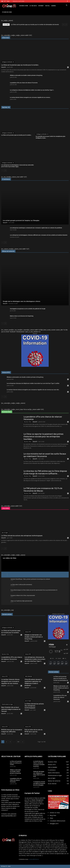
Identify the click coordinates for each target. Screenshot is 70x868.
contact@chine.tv (34, 859)
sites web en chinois (37, 815)
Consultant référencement (58, 821)
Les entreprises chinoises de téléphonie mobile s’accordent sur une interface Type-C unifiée (33, 383)
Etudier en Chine (7, 12)
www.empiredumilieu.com (9, 816)
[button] (67, 5)
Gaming (54, 6)
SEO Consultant (33, 852)
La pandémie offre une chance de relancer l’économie (24, 83)
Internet (41, 6)
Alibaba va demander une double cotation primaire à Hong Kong (26, 75)
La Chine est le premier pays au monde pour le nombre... (20, 65)
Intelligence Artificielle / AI (8, 62)
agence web (39, 813)
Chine (51, 818)
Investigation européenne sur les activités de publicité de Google (28, 309)
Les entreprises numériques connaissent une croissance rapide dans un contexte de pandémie (36, 228)
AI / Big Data (33, 6)
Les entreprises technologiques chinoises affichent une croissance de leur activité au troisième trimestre (39, 235)
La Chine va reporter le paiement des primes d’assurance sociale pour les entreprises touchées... (43, 437)
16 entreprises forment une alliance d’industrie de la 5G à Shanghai (39, 783)
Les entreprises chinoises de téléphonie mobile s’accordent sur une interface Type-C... (32, 90)
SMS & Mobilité (29, 676)
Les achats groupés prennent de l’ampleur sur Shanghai (21, 220)
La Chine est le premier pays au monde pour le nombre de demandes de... (61, 678)
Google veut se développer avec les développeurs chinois (22, 301)
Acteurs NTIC (28, 632)
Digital (47, 6)
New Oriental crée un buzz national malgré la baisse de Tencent (11, 709)
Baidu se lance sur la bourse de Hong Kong (22, 316)
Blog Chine (53, 815)
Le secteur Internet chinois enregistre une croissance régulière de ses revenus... (30, 97)
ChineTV (4, 67)
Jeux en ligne (5, 533)
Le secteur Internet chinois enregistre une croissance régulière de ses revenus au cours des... (33, 390)
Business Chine (24, 6)
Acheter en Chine (55, 813)
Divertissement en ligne (7, 704)
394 (18, 742)
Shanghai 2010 (54, 824)
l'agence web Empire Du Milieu (49, 852)
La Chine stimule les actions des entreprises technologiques (22, 536)
